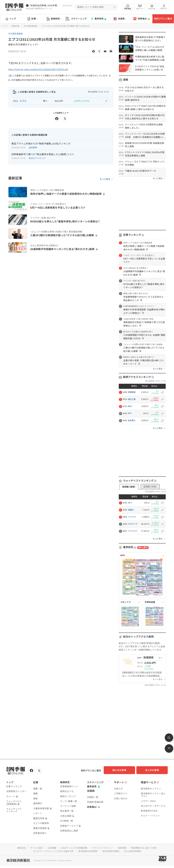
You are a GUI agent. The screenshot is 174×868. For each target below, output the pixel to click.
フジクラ (132, 517)
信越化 (131, 510)
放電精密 (132, 392)
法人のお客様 (154, 770)
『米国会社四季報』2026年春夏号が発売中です (45, 5)
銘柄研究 (54, 19)
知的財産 (123, 847)
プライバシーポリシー (103, 847)
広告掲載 (51, 847)
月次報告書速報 (30, 26)
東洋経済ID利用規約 (88, 850)
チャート (140, 7)
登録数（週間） (129, 487)
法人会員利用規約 (134, 850)
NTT (130, 413)
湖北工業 (132, 399)
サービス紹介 (35, 847)
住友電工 (132, 420)
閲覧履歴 (128, 7)
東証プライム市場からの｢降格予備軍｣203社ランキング (41, 143)
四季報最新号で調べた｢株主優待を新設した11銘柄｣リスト (43, 154)
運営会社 (19, 847)
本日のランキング (37, 158)
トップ (11, 19)
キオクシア (133, 524)
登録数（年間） (150, 487)
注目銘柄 (33, 147)
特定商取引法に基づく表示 (146, 847)
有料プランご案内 (163, 19)
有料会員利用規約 (112, 850)
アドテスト (133, 531)
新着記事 (15, 26)
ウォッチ (152, 7)
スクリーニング (76, 19)
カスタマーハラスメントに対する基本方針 (52, 850)
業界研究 (98, 19)
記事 (33, 19)
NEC (130, 406)
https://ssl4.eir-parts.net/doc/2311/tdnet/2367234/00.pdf (40, 69)
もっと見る (105, 179)
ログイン (164, 7)
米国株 (120, 19)
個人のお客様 (122, 770)
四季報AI (142, 19)
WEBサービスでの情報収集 (74, 847)
